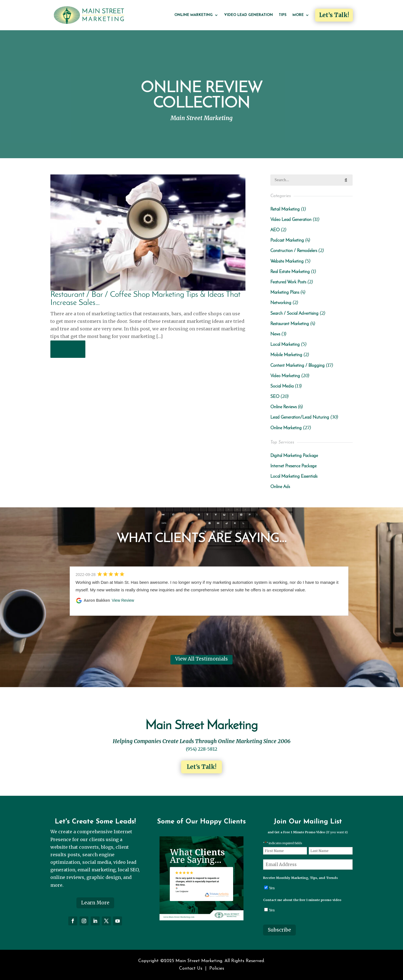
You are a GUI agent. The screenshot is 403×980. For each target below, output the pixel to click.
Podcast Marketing (287, 241)
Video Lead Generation (249, 15)
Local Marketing (285, 345)
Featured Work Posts (288, 282)
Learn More (95, 903)
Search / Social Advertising (294, 314)
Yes (272, 888)
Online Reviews (283, 407)
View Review (123, 600)
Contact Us (191, 969)
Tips (283, 15)
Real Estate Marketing (290, 272)
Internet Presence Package (293, 466)
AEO (275, 230)
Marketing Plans (285, 293)
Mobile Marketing (286, 355)
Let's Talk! (201, 767)
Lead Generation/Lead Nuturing (300, 417)
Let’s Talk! (334, 15)
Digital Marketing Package (294, 456)
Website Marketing (287, 262)
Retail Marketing (285, 209)
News (275, 334)
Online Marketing (194, 15)
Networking (281, 303)
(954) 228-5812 (201, 749)
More (298, 15)
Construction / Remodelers (294, 251)
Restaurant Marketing (290, 324)
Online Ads (280, 487)
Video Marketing (285, 376)
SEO (275, 397)
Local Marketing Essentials (294, 477)
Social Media (282, 386)
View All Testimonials (201, 659)
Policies (217, 969)
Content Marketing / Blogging (297, 366)
